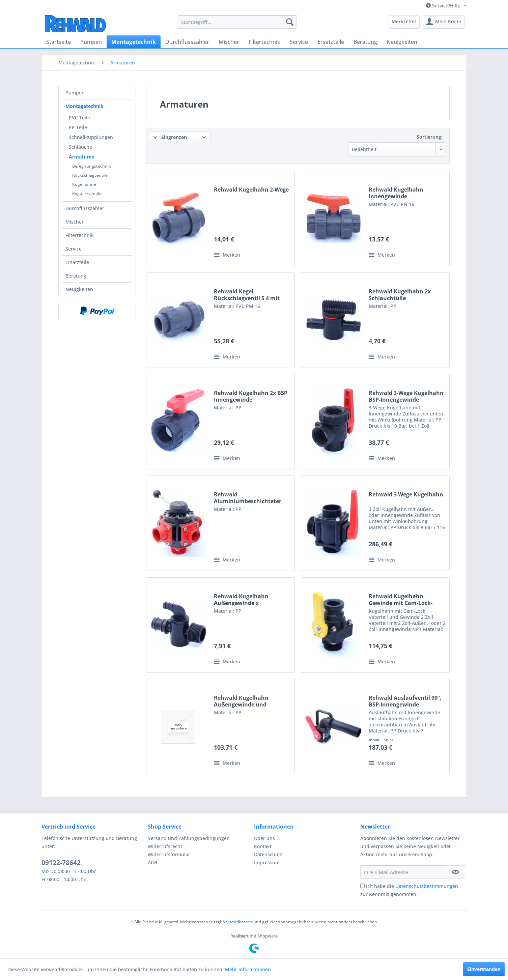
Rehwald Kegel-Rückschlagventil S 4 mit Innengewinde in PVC (247, 295)
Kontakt (263, 846)
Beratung (76, 276)
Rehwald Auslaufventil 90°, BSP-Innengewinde (405, 701)
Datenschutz (268, 854)
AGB (152, 862)
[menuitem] (237, 22)
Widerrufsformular (169, 854)
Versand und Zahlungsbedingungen (189, 838)
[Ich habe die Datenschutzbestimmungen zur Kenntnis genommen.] (362, 886)
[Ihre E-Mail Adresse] (403, 872)
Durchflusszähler (85, 208)
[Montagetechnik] (134, 42)
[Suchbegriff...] (237, 22)
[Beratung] (365, 42)
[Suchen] (290, 22)
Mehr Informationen (248, 969)
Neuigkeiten (79, 289)
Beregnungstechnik (92, 166)
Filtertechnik (80, 235)
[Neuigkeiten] (402, 42)
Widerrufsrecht (165, 846)
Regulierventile (87, 193)
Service (74, 249)
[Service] (299, 42)
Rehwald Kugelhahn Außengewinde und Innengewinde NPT (241, 701)
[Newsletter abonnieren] (456, 872)
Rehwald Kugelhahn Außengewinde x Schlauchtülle (241, 600)
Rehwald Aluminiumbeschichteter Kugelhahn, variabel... (248, 498)
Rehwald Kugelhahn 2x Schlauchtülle (400, 295)
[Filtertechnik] (264, 42)
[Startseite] (59, 42)
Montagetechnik (84, 106)
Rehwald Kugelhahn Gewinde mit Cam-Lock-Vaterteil (401, 600)
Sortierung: (430, 137)
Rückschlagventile (90, 175)
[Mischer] (229, 42)
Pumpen (75, 93)
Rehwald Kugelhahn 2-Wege (251, 190)
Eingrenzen (170, 137)
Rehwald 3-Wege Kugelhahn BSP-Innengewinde (406, 396)
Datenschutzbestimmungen (427, 886)
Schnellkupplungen (91, 137)
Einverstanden (484, 969)
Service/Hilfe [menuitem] (444, 6)
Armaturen (82, 157)
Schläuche (80, 147)
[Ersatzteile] (331, 42)
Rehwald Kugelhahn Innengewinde (396, 193)
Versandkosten (238, 922)
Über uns (264, 838)
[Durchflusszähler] (187, 42)
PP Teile (78, 127)
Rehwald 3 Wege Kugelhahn (406, 495)
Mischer (75, 222)
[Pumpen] (91, 42)
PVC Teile (79, 118)
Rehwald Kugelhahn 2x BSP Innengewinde (251, 396)
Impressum (267, 862)
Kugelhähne (84, 184)
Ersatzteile (77, 262)
